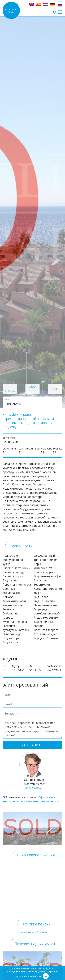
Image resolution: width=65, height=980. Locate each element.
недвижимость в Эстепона (32, 932)
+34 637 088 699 (33, 788)
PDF (55, 389)
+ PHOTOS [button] (10, 389)
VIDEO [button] (32, 387)
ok (46, 976)
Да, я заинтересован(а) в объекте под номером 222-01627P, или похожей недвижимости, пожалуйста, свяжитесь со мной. (32, 729)
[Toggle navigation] (55, 12)
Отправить (32, 745)
